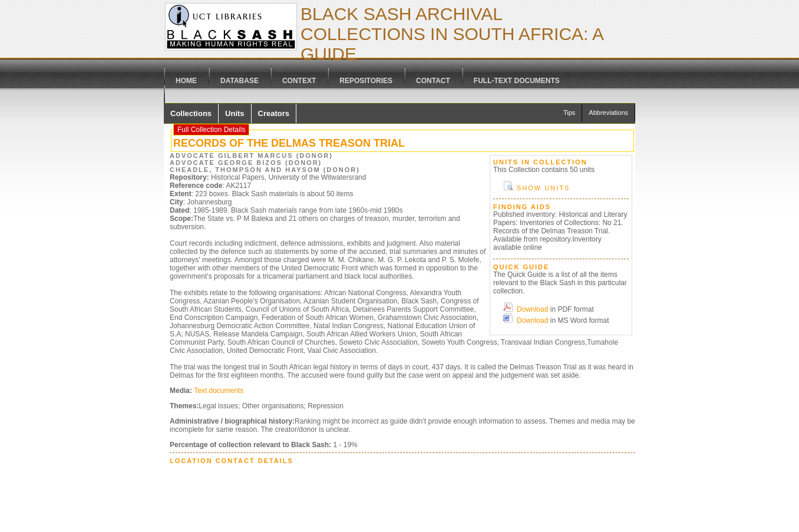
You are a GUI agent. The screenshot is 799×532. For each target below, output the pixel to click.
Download (532, 309)
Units (235, 113)
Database (240, 81)
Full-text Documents (517, 81)
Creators (274, 113)
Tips (569, 113)
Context (299, 81)
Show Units (543, 188)
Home (186, 81)
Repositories (366, 81)
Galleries (196, 99)
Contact (433, 81)
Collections (191, 113)
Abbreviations (608, 113)
